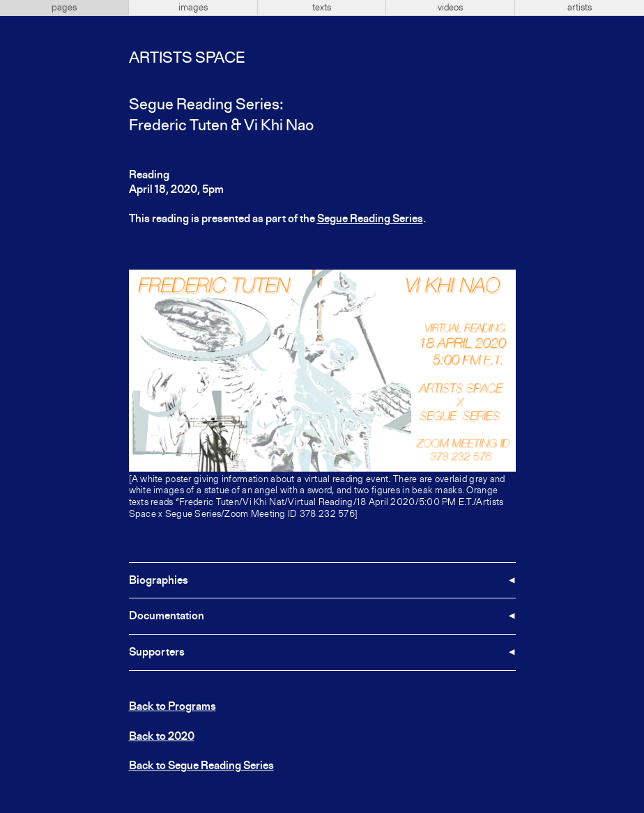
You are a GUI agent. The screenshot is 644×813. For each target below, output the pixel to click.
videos (450, 8)
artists (580, 8)
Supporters (157, 653)
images (193, 8)
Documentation (167, 617)
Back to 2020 (162, 737)
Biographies (159, 581)
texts (322, 8)
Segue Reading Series (370, 219)
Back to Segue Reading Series (201, 766)
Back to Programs (172, 707)
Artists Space (187, 59)
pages (64, 8)
